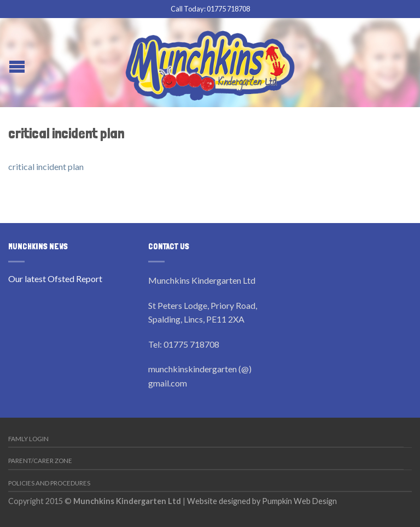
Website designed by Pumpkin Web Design (262, 501)
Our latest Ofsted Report (55, 279)
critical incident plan (46, 166)
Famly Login (28, 439)
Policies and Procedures (49, 483)
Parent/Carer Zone (40, 461)
